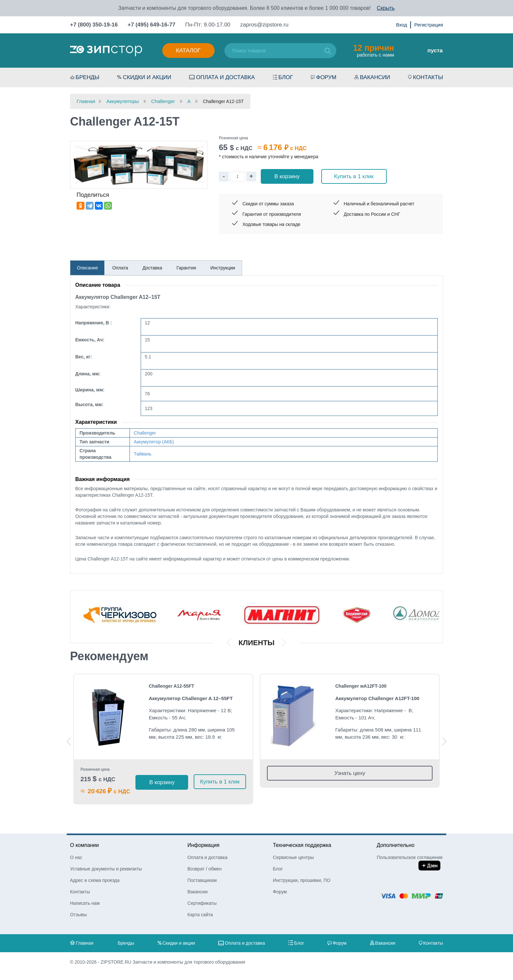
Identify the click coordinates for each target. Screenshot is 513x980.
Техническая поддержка (302, 845)
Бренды (88, 77)
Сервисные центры (293, 857)
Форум (326, 77)
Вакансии (375, 77)
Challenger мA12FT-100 (361, 686)
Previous (69, 741)
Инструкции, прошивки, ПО (302, 880)
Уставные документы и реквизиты (106, 869)
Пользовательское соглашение (410, 857)
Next (444, 741)
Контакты (428, 77)
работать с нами (373, 50)
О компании (84, 845)
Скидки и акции (147, 77)
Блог (286, 77)
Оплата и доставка (225, 77)
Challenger (145, 433)
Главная (85, 943)
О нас (76, 857)
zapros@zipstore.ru (264, 25)
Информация (203, 845)
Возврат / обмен (205, 869)
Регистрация (429, 25)
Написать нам (85, 903)
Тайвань (143, 454)
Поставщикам (202, 880)
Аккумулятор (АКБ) (154, 442)
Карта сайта (200, 915)
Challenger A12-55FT (172, 686)
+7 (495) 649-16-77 (151, 25)
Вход (401, 25)
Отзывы (78, 915)
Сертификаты (202, 903)
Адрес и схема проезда (95, 880)
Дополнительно (395, 845)
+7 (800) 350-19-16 (94, 25)
